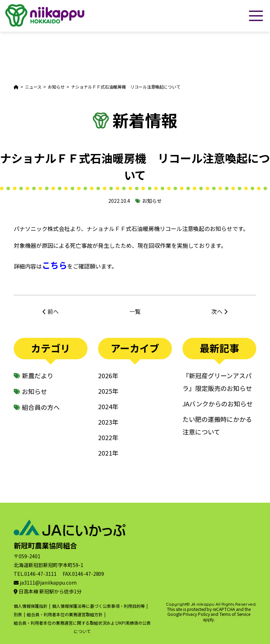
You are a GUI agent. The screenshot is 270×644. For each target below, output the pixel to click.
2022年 (108, 437)
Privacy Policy (196, 614)
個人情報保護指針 (31, 606)
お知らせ (152, 201)
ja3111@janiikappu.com (48, 582)
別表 (18, 614)
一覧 (135, 314)
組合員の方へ (41, 407)
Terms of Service (235, 614)
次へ (217, 314)
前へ (53, 314)
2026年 (108, 375)
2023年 (108, 422)
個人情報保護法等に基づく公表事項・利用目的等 (98, 606)
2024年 (108, 406)
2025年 (108, 391)
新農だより (38, 375)
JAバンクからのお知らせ (218, 404)
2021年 (108, 453)
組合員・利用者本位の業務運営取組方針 (65, 614)
